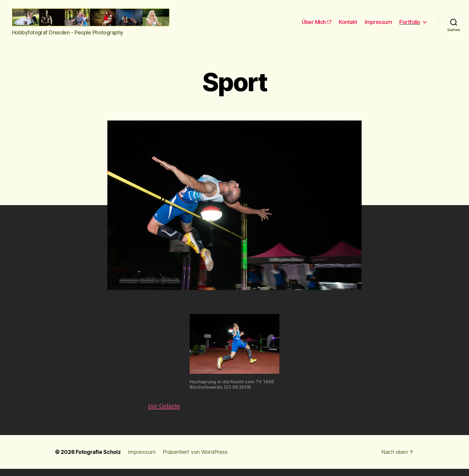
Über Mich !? (317, 26)
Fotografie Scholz (98, 459)
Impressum (379, 26)
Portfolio (410, 26)
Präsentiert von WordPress (194, 459)
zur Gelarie (164, 413)
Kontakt (348, 26)
